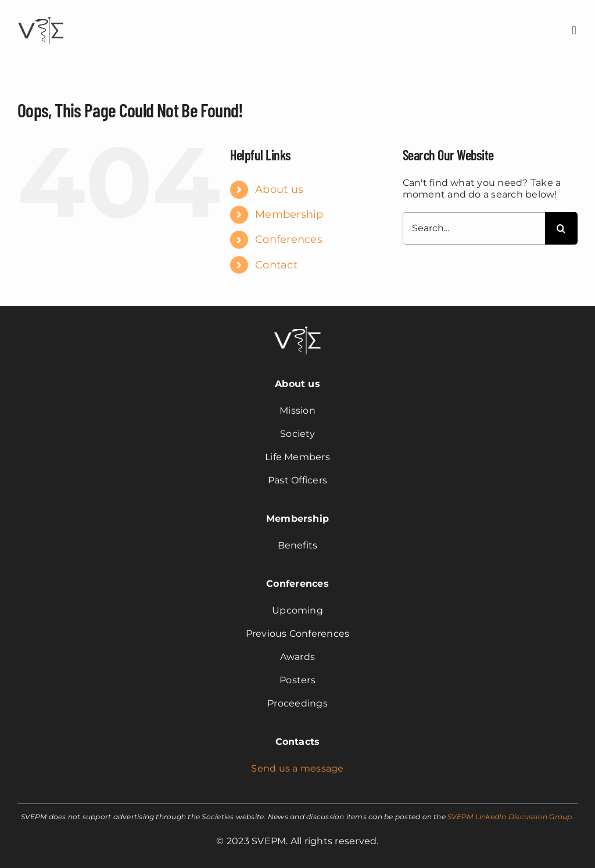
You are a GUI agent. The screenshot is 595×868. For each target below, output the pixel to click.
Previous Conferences (298, 634)
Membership (289, 214)
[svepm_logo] (41, 18)
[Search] (561, 228)
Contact (276, 265)
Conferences (289, 239)
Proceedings (297, 703)
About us (279, 189)
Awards (297, 657)
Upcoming (297, 610)
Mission (297, 410)
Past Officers (297, 480)
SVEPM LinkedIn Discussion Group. (511, 817)
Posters (297, 680)
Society (297, 434)
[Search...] (474, 228)
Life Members (297, 457)
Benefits (298, 545)
